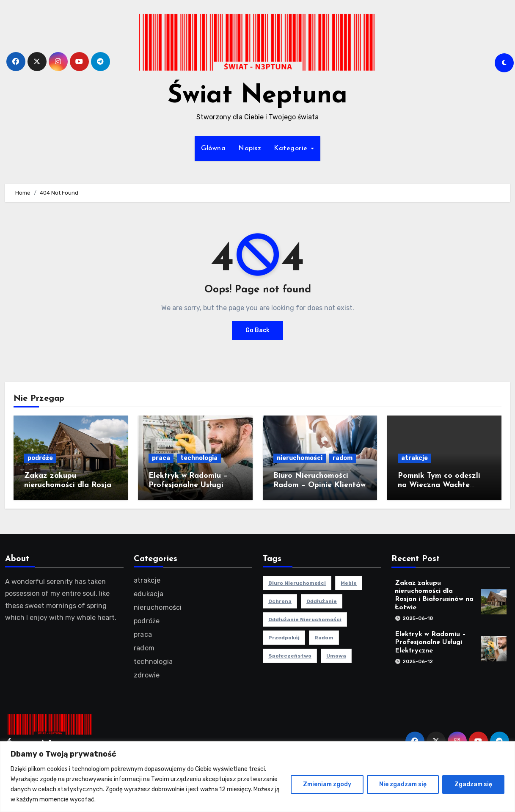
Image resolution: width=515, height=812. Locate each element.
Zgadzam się (473, 784)
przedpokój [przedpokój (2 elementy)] (284, 638)
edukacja (149, 594)
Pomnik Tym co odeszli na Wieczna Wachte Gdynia (439, 485)
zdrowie (147, 675)
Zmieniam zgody (327, 784)
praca (161, 458)
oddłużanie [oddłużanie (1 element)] (322, 601)
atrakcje (414, 458)
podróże (40, 458)
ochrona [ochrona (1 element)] (280, 601)
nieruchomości (300, 458)
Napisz (250, 149)
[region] (257, 777)
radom (343, 458)
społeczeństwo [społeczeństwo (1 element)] (290, 656)
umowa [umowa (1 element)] (336, 656)
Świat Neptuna (257, 96)
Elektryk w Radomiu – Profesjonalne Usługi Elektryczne (188, 485)
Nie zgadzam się (403, 784)
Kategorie (292, 149)
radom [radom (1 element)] (324, 638)
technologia (199, 458)
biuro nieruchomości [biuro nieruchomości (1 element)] (297, 583)
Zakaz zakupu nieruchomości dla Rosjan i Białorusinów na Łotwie (70, 485)
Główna (213, 149)
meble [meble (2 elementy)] (349, 583)
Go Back (257, 330)
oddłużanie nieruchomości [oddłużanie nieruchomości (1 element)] (305, 619)
